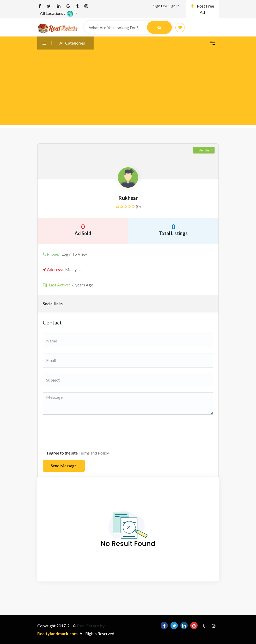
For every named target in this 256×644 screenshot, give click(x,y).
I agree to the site (78, 453)
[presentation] (82, 430)
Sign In (174, 6)
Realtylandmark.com (57, 633)
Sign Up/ (160, 6)
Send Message (64, 466)
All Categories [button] (61, 43)
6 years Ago (68, 285)
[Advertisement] (128, 89)
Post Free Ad (202, 9)
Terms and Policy (94, 453)
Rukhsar (128, 198)
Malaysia (62, 269)
